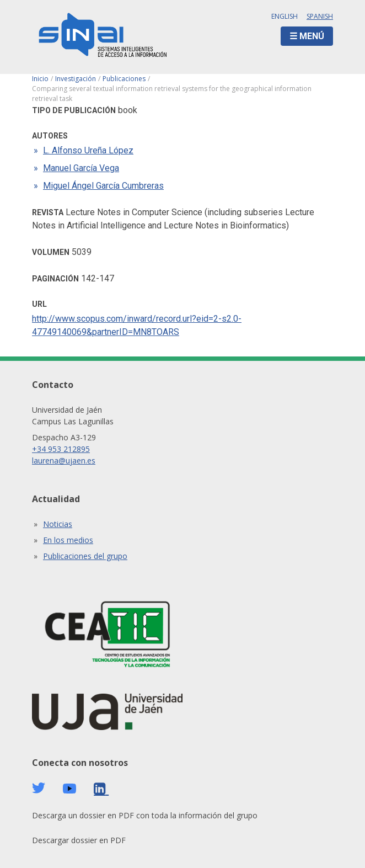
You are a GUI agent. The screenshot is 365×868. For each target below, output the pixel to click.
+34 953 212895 (61, 449)
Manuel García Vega (81, 168)
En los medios (68, 540)
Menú (312, 36)
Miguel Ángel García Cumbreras (103, 186)
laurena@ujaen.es (64, 460)
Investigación (76, 79)
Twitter (39, 788)
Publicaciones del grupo (85, 556)
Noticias (58, 524)
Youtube (69, 789)
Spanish (320, 16)
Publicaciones (124, 79)
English (285, 16)
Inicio (40, 79)
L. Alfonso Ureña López (88, 150)
